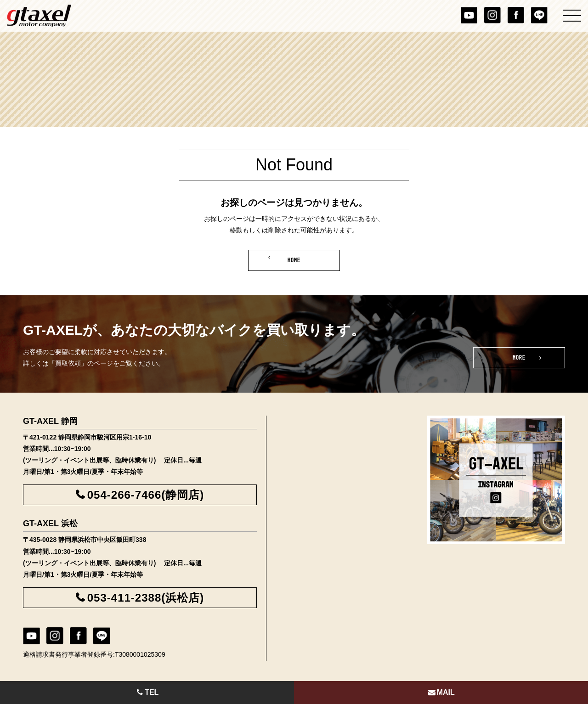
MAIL (441, 692)
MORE (519, 358)
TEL (147, 692)
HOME (294, 260)
